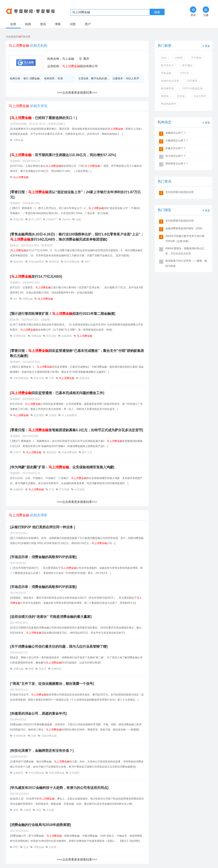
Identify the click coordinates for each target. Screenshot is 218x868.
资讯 (43, 24)
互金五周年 (200, 96)
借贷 (39, 810)
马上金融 (68, 59)
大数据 (27, 810)
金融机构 (18, 489)
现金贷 (42, 669)
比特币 (17, 452)
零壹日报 (18, 219)
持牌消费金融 (57, 773)
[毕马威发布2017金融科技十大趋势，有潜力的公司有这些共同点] (59, 788)
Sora (164, 58)
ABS (87, 262)
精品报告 (18, 262)
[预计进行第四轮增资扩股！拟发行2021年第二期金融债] (63, 314)
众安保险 (79, 489)
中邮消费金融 (21, 378)
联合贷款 (51, 336)
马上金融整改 (69, 415)
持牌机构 (56, 669)
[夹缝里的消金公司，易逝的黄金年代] (38, 713)
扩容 (51, 489)
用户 (88, 24)
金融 (78, 219)
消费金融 (18, 140)
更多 (206, 46)
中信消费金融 (36, 773)
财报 (31, 669)
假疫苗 (165, 96)
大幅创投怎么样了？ (177, 141)
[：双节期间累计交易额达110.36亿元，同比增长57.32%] (63, 155)
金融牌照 (18, 773)
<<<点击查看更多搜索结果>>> (77, 93)
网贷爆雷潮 (167, 89)
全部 (13, 24)
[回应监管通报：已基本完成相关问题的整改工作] (57, 393)
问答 (73, 24)
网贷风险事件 (169, 104)
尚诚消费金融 (69, 452)
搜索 (157, 12)
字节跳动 (196, 58)
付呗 (51, 378)
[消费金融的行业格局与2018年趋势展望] (40, 825)
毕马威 (50, 810)
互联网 (52, 847)
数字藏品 (187, 65)
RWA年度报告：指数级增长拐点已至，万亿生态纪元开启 (185, 251)
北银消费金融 (48, 736)
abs (15, 299)
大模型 (179, 58)
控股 (34, 736)
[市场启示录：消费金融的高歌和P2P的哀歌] (43, 557)
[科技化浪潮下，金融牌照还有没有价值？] (42, 751)
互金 (26, 847)
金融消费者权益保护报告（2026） (185, 228)
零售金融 (166, 73)
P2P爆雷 (192, 81)
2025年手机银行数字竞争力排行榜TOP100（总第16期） (185, 239)
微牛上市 (87, 452)
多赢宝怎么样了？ (176, 148)
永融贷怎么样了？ (176, 133)
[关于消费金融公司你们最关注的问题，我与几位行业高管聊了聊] (59, 647)
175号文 (184, 73)
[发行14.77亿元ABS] (36, 277)
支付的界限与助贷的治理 (179, 192)
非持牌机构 (20, 736)
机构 (28, 24)
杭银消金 (84, 378)
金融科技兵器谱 (170, 81)
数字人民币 (35, 219)
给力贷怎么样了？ (176, 156)
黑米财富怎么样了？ (177, 164)
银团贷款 (54, 262)
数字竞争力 (167, 65)
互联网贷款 (20, 336)
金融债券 (67, 336)
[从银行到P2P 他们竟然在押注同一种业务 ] (43, 527)
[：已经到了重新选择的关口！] (44, 118)
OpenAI (66, 219)
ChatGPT (52, 219)
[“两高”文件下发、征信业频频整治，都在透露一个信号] (52, 684)
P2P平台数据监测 (192, 89)
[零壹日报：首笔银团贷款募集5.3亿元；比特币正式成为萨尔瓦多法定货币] (77, 430)
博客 (58, 24)
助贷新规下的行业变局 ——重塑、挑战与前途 (186, 263)
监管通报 (39, 415)
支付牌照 (74, 773)
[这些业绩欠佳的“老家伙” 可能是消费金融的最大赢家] (51, 617)
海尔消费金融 (72, 262)
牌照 (16, 810)
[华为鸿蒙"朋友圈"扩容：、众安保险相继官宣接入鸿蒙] (62, 467)
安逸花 (53, 415)
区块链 (181, 96)
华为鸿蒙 (64, 489)
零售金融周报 (36, 262)
